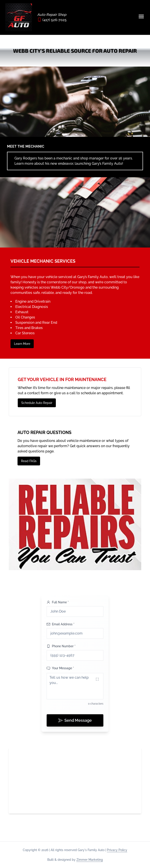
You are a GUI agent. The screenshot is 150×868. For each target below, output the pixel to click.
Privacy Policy (117, 850)
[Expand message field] (97, 679)
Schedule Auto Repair (37, 403)
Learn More (22, 344)
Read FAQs (29, 461)
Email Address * (61, 624)
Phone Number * (61, 646)
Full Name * (58, 602)
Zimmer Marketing (90, 860)
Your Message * (60, 668)
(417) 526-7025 (55, 20)
